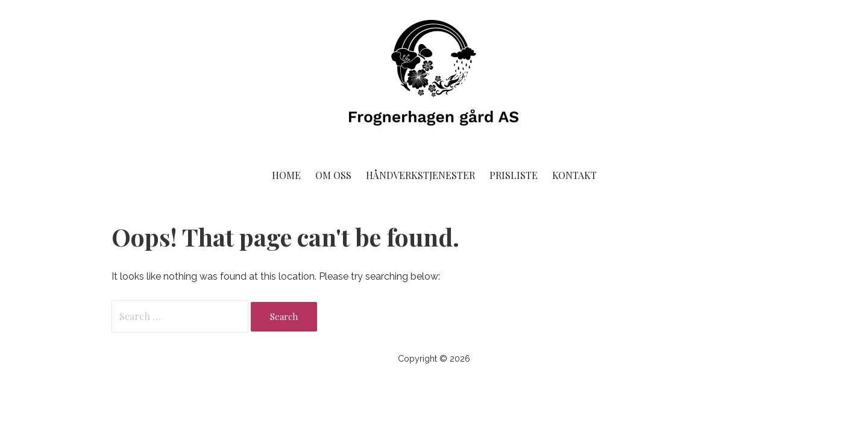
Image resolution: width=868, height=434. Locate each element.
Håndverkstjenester (420, 175)
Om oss (333, 175)
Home (286, 175)
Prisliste (514, 175)
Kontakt (574, 175)
